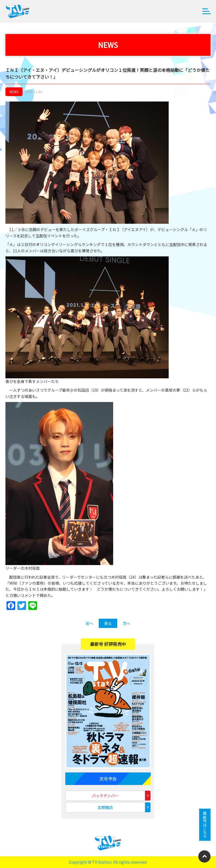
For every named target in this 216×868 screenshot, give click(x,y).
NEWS (14, 92)
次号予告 (108, 779)
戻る (108, 623)
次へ (126, 623)
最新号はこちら (205, 825)
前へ (90, 623)
